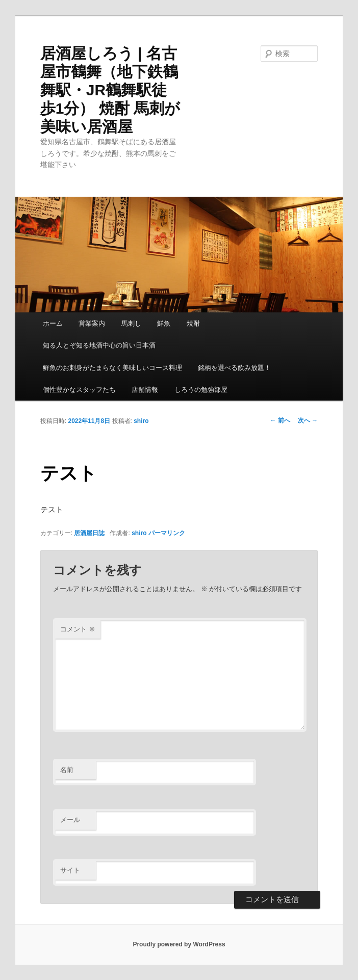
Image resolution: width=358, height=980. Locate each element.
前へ (280, 420)
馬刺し (131, 323)
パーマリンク (167, 533)
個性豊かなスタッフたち (79, 390)
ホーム (53, 323)
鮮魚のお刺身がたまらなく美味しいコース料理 (112, 368)
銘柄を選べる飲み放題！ (234, 368)
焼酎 (193, 323)
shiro (141, 421)
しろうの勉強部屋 (201, 390)
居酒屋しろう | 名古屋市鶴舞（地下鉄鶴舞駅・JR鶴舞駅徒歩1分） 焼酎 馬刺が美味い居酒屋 (110, 90)
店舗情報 (145, 390)
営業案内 (92, 323)
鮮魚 (164, 323)
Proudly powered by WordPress (179, 944)
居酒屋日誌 (89, 533)
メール (70, 820)
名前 (67, 770)
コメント (78, 629)
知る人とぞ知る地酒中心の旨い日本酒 (99, 345)
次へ (308, 420)
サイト (70, 870)
